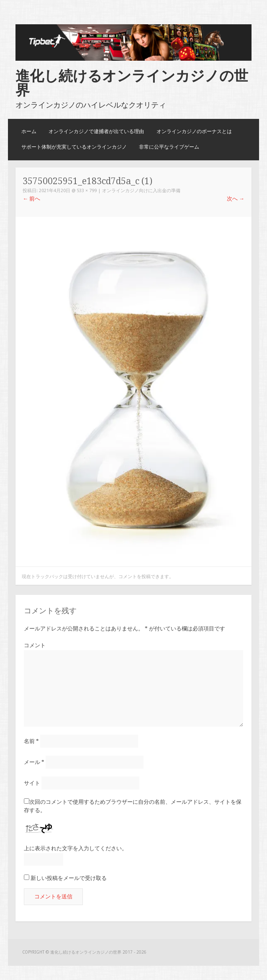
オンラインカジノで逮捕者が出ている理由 (96, 131)
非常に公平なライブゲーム (169, 147)
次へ (236, 199)
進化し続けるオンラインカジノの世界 (132, 83)
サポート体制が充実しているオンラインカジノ (74, 147)
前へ (31, 199)
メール (34, 762)
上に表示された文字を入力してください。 (76, 848)
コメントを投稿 (135, 577)
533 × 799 (87, 191)
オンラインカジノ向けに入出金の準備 (141, 191)
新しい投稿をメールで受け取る (69, 878)
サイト (32, 783)
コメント (35, 645)
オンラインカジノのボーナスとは (194, 131)
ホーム (29, 131)
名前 (31, 741)
